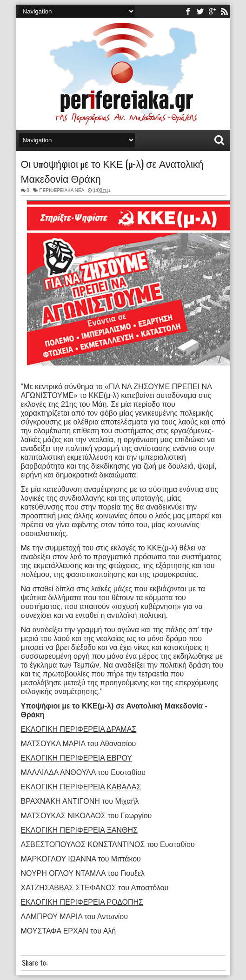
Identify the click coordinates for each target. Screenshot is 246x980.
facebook (188, 11)
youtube (212, 11)
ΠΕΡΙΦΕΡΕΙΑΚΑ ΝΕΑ (61, 190)
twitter (200, 11)
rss (224, 11)
